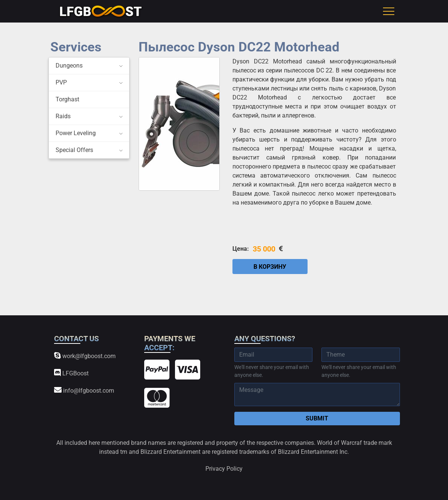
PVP (61, 82)
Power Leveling (76, 133)
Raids (63, 116)
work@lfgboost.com (85, 356)
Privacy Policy (224, 469)
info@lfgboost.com (84, 390)
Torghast (67, 99)
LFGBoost (71, 373)
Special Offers (74, 150)
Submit (317, 418)
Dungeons (69, 66)
